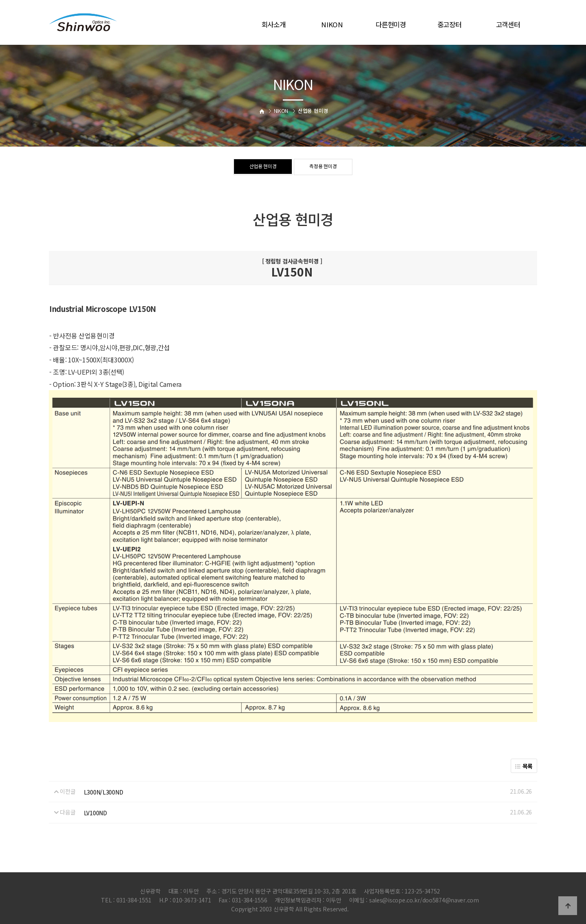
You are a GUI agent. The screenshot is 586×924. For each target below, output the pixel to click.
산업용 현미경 (263, 167)
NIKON (332, 24)
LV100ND (95, 813)
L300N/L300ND (104, 792)
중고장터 (449, 24)
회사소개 (274, 24)
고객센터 (508, 24)
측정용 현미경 (323, 167)
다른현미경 (391, 24)
